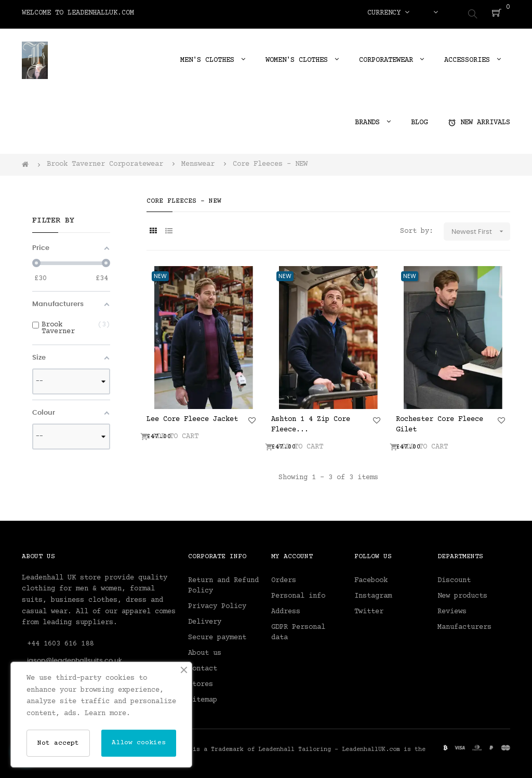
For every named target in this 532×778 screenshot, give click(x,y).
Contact (203, 666)
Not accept (58, 743)
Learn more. (108, 714)
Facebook (371, 577)
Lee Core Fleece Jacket (192, 416)
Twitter (369, 609)
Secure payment (217, 635)
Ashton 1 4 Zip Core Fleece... (311, 421)
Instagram (373, 593)
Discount (454, 577)
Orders (284, 577)
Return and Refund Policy (223, 583)
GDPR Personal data (298, 629)
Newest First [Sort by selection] (481, 229)
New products (462, 593)
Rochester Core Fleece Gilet (440, 421)
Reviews (452, 609)
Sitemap (203, 697)
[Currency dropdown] (388, 13)
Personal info (298, 593)
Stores (201, 681)
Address (286, 609)
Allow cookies (139, 743)
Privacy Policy (217, 603)
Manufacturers (464, 624)
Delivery (205, 619)
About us (205, 650)
